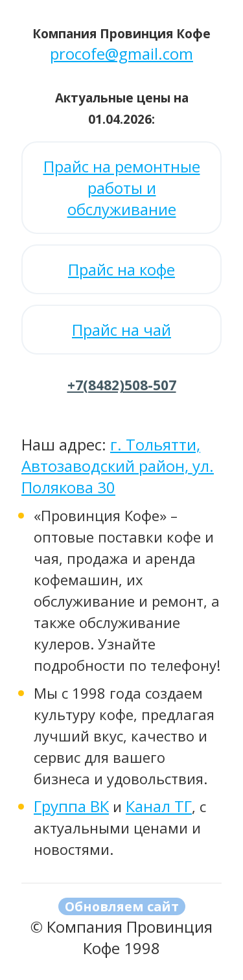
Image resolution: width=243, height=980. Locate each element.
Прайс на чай (121, 330)
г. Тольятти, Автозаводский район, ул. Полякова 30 (118, 466)
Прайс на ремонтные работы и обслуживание (122, 188)
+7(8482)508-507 (122, 385)
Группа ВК (71, 806)
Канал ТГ (159, 806)
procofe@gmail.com (121, 53)
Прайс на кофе (121, 269)
